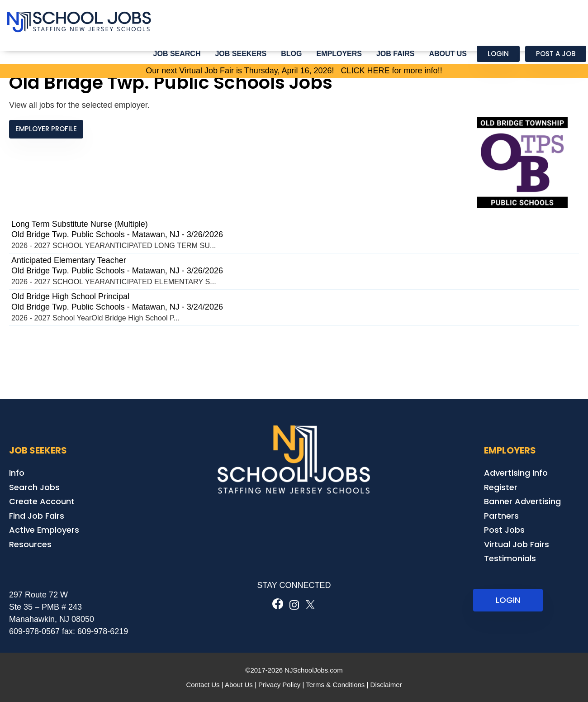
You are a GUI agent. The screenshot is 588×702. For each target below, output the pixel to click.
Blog (291, 54)
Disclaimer (386, 685)
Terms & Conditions (335, 685)
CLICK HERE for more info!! (392, 71)
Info (17, 473)
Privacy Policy (279, 685)
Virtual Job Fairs (517, 544)
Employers (339, 54)
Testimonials (510, 558)
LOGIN (508, 600)
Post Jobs (504, 530)
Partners (501, 516)
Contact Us (203, 685)
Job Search (177, 54)
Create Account (42, 501)
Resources (30, 544)
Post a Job (556, 54)
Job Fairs (395, 54)
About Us (448, 54)
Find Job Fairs (37, 516)
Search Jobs (34, 487)
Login (498, 54)
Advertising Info (516, 473)
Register (501, 487)
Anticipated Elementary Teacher (69, 260)
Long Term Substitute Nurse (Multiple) (80, 224)
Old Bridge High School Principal (70, 296)
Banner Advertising (522, 501)
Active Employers (44, 530)
